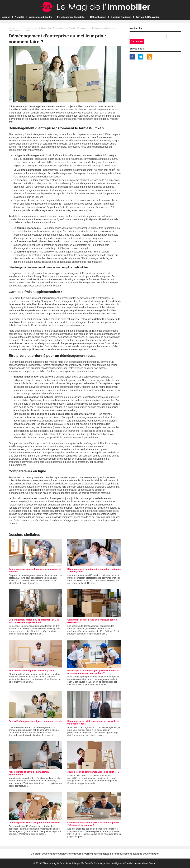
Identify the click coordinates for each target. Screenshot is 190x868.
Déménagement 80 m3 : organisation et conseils (34, 823)
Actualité (20, 17)
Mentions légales (114, 863)
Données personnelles (136, 863)
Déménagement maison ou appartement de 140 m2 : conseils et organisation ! (34, 621)
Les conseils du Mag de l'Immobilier (36, 28)
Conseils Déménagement (79, 28)
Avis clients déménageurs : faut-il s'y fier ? (31, 670)
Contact (153, 863)
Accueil (6, 17)
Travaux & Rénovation (148, 17)
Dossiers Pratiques (121, 17)
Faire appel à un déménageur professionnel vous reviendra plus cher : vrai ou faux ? (94, 672)
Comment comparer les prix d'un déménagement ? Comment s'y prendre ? (93, 824)
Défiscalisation (98, 17)
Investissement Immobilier (71, 17)
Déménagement (60, 28)
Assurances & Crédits (41, 17)
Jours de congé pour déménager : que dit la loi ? (93, 772)
